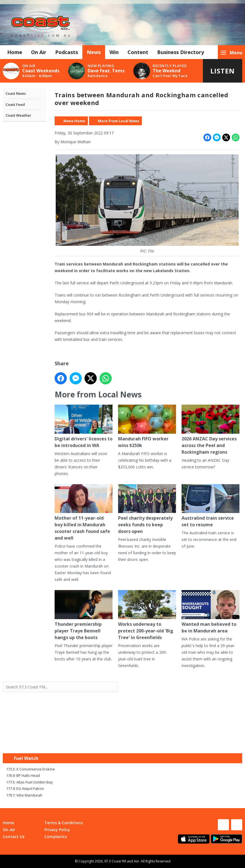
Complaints (56, 837)
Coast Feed (15, 104)
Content (138, 52)
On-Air (9, 830)
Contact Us (14, 837)
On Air (39, 52)
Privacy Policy (57, 830)
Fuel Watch (26, 758)
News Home (74, 121)
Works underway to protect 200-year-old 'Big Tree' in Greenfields (147, 615)
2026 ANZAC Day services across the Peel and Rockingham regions (210, 430)
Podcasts (67, 52)
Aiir (136, 861)
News (94, 52)
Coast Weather (18, 115)
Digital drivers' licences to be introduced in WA (84, 427)
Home (15, 52)
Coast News (16, 93)
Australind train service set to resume (210, 506)
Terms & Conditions (64, 823)
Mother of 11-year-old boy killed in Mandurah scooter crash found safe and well (84, 513)
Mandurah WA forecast (182, 742)
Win (114, 52)
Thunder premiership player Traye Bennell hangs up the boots (84, 615)
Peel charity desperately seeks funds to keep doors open (147, 509)
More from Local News (118, 121)
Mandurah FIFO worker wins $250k (147, 427)
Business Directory (181, 52)
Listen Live (223, 74)
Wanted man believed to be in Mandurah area (210, 612)
